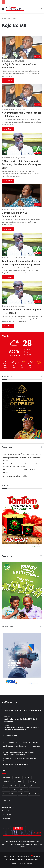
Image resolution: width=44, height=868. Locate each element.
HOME (9, 860)
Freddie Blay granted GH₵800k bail (16, 476)
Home (5, 18)
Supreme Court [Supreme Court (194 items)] (34, 794)
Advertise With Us (8, 807)
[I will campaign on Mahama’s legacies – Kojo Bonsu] (22, 292)
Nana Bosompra (9, 61)
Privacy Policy (7, 818)
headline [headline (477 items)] (24, 786)
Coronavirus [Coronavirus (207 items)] (7, 782)
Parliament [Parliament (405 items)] (23, 794)
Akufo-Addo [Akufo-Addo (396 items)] (7, 778)
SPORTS (29, 864)
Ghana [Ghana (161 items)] (5, 786)
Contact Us (6, 811)
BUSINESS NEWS (32, 860)
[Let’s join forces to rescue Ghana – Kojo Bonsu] (22, 47)
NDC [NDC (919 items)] (20, 790)
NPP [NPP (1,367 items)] (27, 790)
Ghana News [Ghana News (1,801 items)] (14, 786)
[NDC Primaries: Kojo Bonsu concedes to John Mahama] (22, 96)
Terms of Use (7, 814)
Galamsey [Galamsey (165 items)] (33, 782)
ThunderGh (37, 856)
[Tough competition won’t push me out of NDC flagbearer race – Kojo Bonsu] (22, 244)
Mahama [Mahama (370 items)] (6, 790)
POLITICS (21, 860)
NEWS (14, 860)
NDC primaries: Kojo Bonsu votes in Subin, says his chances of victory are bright (22, 164)
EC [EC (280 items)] (26, 782)
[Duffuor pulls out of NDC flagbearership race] (22, 196)
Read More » (8, 81)
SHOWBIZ (15, 864)
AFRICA (23, 864)
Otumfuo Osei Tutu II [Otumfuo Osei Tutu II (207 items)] (10, 794)
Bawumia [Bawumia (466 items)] (27, 778)
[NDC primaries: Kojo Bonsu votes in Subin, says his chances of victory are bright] (22, 144)
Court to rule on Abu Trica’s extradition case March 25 (22, 454)
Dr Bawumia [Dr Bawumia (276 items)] (18, 782)
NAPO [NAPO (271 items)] (14, 790)
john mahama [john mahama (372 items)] (34, 786)
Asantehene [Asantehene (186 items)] (17, 778)
